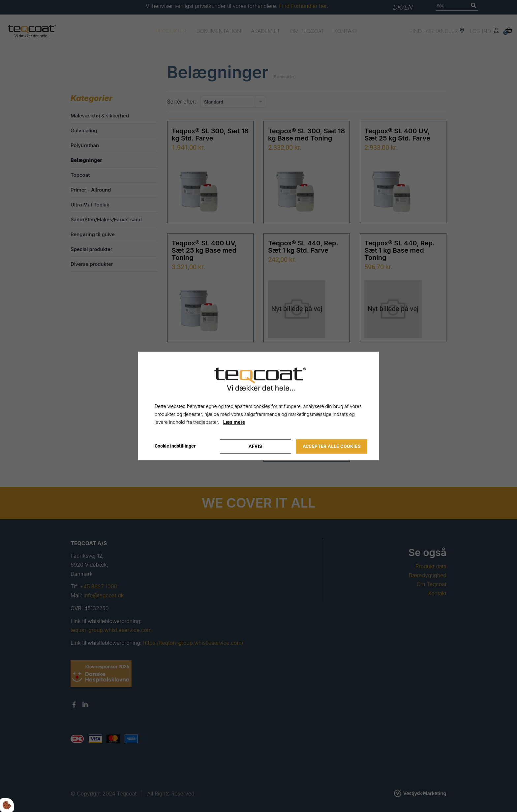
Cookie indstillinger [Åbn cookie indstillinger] (175, 446)
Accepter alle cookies (332, 447)
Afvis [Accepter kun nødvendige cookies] (255, 447)
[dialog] (258, 406)
